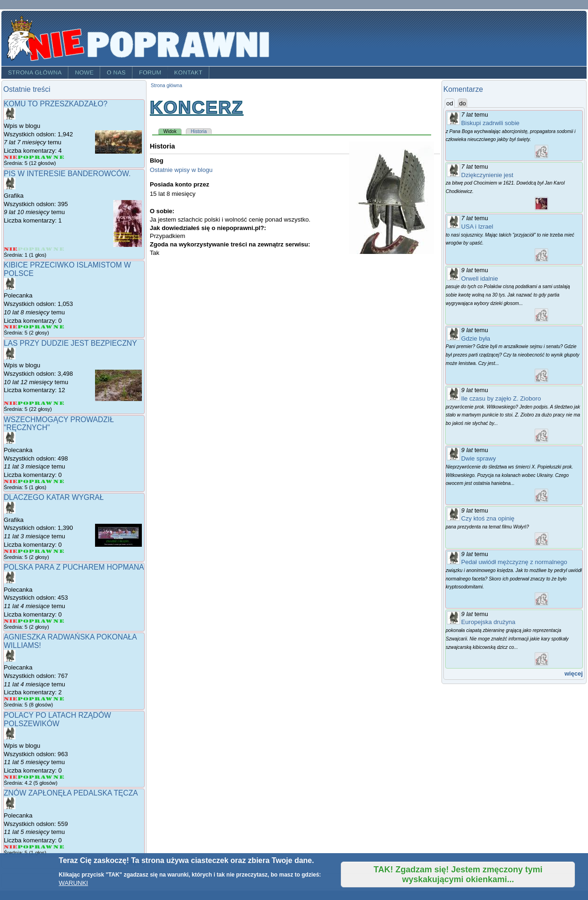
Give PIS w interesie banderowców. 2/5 (23, 249)
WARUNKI (73, 883)
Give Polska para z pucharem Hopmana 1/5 (11, 621)
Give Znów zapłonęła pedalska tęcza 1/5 (11, 847)
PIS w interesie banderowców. (67, 174)
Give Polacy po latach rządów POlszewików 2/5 (23, 777)
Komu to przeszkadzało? (56, 104)
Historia (199, 131)
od (450, 103)
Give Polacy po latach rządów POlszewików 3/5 (35, 777)
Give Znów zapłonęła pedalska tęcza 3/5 (35, 847)
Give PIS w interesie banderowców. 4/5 (47, 249)
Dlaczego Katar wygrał (54, 497)
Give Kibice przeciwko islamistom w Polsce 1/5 (11, 327)
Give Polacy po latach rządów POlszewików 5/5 (59, 777)
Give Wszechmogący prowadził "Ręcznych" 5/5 (59, 481)
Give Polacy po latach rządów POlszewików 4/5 (47, 777)
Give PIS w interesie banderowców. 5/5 (59, 249)
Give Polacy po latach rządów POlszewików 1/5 (11, 777)
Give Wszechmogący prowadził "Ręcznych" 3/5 (35, 481)
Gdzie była (476, 338)
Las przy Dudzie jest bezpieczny (70, 343)
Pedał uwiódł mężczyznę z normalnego (514, 562)
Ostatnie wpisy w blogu (181, 170)
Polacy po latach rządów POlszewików (57, 719)
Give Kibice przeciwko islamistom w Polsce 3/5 (35, 327)
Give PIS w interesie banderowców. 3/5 (35, 249)
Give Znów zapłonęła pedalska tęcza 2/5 (23, 847)
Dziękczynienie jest (487, 175)
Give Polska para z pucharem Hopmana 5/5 (59, 621)
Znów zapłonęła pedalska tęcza (71, 793)
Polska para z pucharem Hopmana (74, 567)
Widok (173, 131)
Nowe (84, 73)
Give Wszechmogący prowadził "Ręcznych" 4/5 (47, 481)
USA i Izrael (477, 227)
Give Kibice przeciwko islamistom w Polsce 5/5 (59, 327)
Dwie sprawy (478, 458)
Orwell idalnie (480, 279)
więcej (574, 673)
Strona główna (35, 73)
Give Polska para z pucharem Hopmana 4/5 (47, 621)
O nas (116, 73)
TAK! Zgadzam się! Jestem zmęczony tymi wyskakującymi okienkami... (458, 874)
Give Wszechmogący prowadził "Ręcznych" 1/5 (11, 481)
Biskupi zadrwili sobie (490, 123)
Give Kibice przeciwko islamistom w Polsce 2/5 (23, 327)
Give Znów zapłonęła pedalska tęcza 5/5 (59, 847)
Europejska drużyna (488, 622)
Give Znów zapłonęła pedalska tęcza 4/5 (47, 847)
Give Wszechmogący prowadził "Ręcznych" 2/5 (23, 481)
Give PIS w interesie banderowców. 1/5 (11, 249)
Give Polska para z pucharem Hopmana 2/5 (23, 621)
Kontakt (188, 73)
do (463, 103)
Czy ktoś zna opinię (488, 518)
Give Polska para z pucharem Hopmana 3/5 (35, 621)
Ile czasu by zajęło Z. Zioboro (501, 398)
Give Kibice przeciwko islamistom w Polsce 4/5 (47, 327)
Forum (150, 73)
